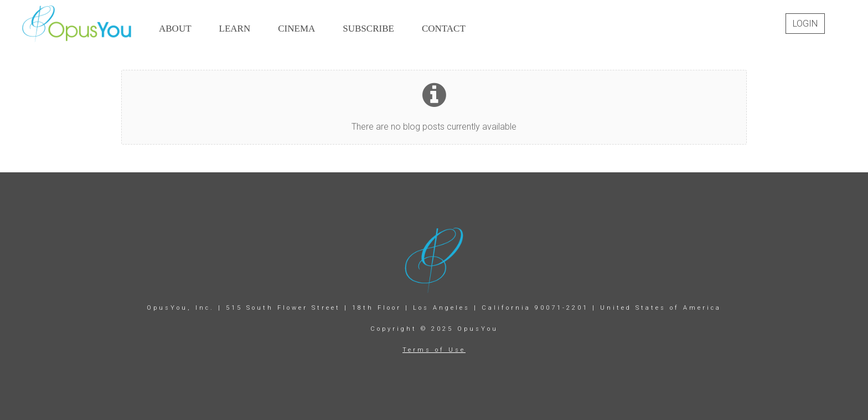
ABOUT (175, 29)
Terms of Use (434, 350)
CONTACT (444, 29)
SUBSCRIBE (368, 29)
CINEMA (296, 29)
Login (805, 24)
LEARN (235, 29)
